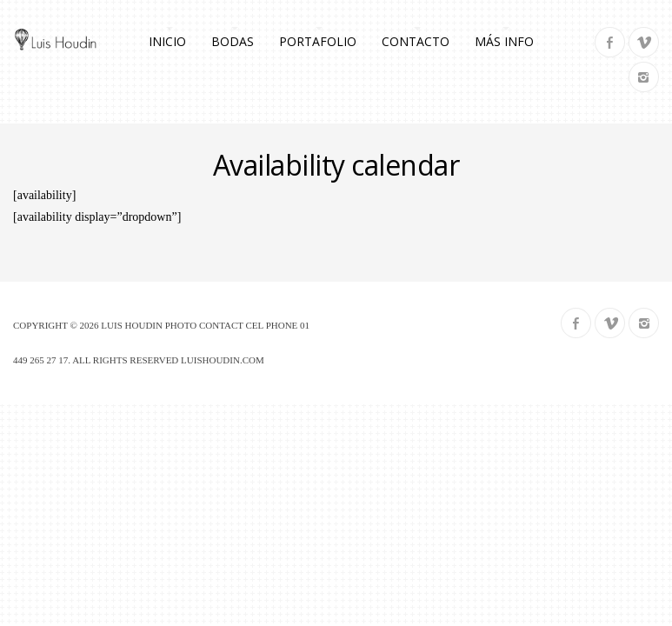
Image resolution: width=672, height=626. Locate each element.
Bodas (233, 41)
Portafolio (318, 41)
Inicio (167, 41)
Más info (504, 41)
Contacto (416, 41)
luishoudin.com (223, 360)
